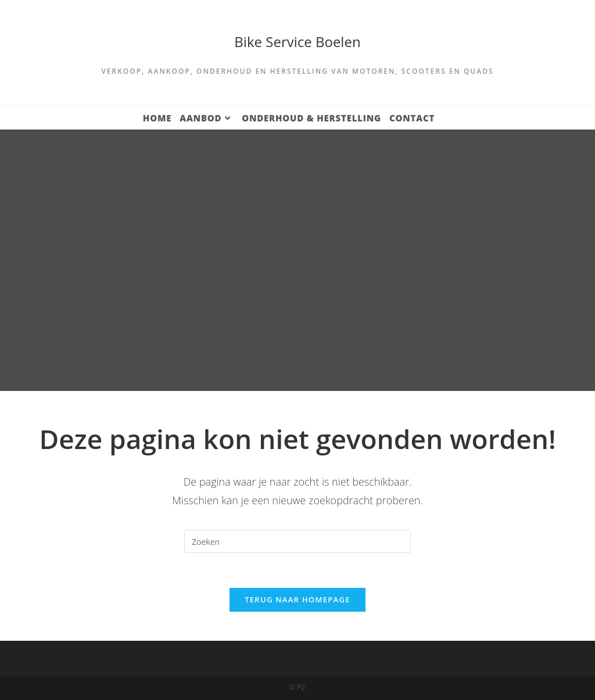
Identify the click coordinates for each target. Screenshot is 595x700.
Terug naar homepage (297, 600)
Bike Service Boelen (297, 42)
